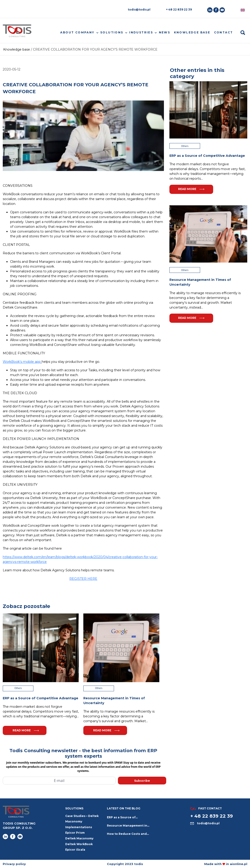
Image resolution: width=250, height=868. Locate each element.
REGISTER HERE (83, 579)
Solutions (112, 32)
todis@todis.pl (139, 9)
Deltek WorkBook (79, 844)
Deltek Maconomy (79, 838)
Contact (224, 32)
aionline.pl (239, 864)
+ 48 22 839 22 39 (179, 9)
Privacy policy (14, 864)
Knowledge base (192, 32)
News (165, 32)
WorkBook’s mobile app (22, 362)
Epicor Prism (75, 833)
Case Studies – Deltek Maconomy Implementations (82, 822)
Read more (26, 730)
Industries (141, 32)
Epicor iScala (75, 850)
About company (77, 32)
